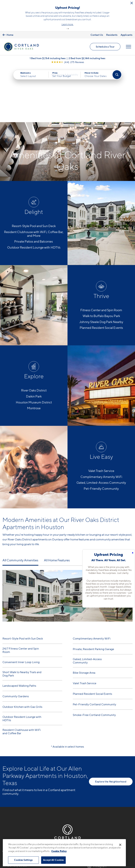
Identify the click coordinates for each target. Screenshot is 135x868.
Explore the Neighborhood (111, 727)
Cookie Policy (59, 851)
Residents (112, 35)
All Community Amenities (20, 505)
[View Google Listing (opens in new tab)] (68, 63)
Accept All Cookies (53, 860)
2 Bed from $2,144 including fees (87, 59)
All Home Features (57, 505)
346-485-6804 (13, 804)
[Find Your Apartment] (117, 76)
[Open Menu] (128, 47)
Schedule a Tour (105, 47)
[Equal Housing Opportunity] (4, 823)
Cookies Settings (23, 860)
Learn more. (67, 24)
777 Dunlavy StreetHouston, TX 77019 (15, 813)
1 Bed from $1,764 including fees (48, 59)
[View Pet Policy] (32, 823)
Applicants (126, 35)
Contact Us (97, 35)
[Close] (120, 845)
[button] (67, 29)
